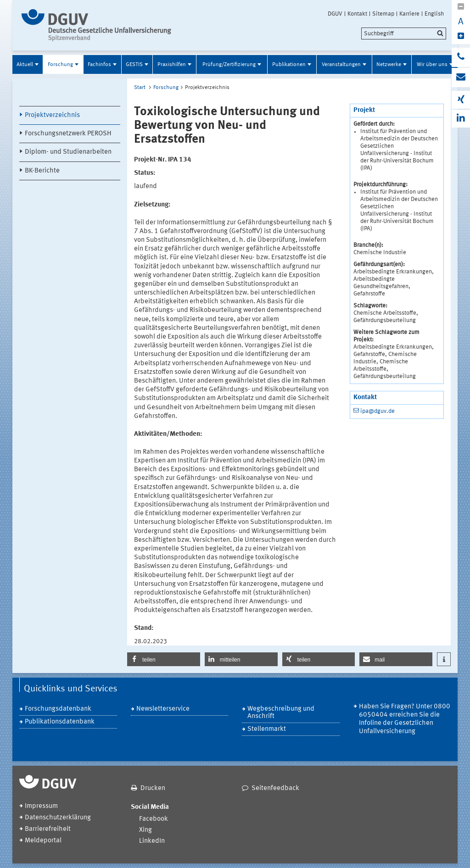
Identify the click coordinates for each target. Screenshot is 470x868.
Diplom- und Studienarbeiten (68, 152)
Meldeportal (43, 841)
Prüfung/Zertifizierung (229, 65)
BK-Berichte (42, 171)
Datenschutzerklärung (58, 818)
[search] (404, 33)
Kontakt (357, 14)
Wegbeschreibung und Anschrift (281, 713)
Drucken (153, 788)
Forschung (60, 65)
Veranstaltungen (341, 65)
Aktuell (25, 65)
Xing (145, 830)
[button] (164, 659)
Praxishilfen (172, 65)
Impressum (41, 806)
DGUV (335, 14)
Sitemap (383, 14)
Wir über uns (432, 65)
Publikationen (289, 65)
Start (140, 88)
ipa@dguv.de (378, 411)
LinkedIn (152, 841)
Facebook (154, 819)
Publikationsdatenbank (60, 722)
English (434, 14)
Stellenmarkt (267, 729)
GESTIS (134, 65)
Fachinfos (99, 65)
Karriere (409, 14)
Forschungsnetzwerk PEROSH (68, 134)
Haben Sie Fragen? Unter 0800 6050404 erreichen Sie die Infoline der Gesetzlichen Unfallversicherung (405, 719)
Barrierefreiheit (48, 829)
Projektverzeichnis (52, 115)
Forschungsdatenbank (58, 709)
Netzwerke (389, 65)
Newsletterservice (163, 709)
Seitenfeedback (275, 788)
